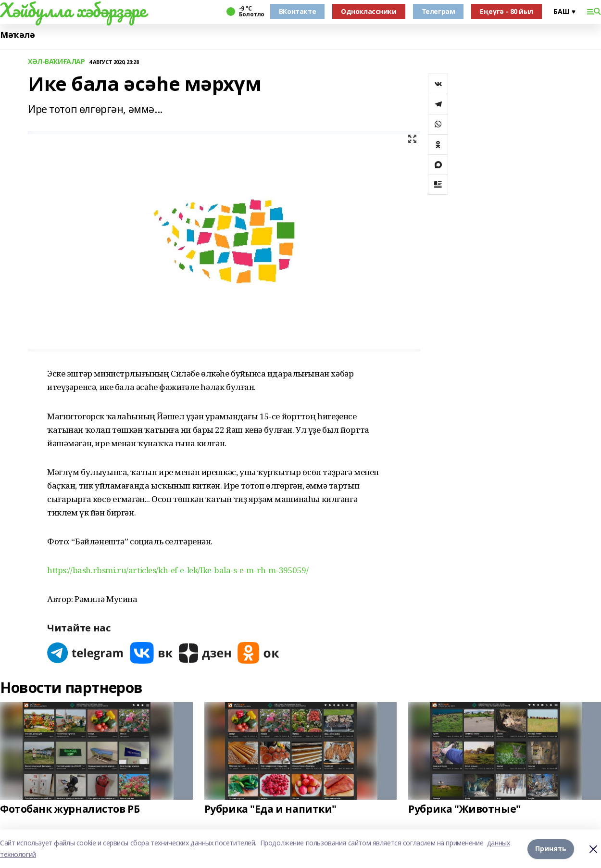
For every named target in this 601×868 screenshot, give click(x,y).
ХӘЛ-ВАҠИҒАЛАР (56, 62)
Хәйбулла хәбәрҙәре (73, 10)
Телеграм (438, 11)
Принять (551, 849)
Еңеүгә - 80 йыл (507, 11)
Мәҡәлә (17, 35)
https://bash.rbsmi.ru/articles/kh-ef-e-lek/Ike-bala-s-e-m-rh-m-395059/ (178, 570)
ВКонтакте (297, 11)
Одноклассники (369, 11)
